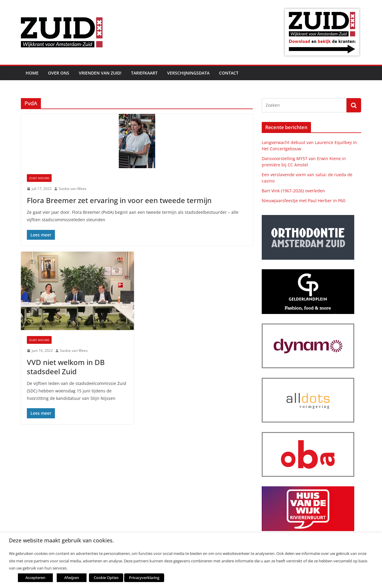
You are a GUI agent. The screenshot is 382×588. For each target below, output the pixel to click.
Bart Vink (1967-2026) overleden (293, 191)
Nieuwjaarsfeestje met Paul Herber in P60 (304, 201)
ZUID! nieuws (39, 178)
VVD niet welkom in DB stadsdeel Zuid (66, 367)
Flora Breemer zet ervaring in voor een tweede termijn (119, 200)
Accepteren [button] (35, 578)
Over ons (59, 73)
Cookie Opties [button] (106, 578)
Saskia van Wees (73, 189)
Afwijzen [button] (72, 578)
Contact (229, 73)
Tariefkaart (144, 73)
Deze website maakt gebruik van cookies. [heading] (61, 540)
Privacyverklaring (144, 578)
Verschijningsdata (188, 73)
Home (32, 73)
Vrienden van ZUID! (100, 73)
